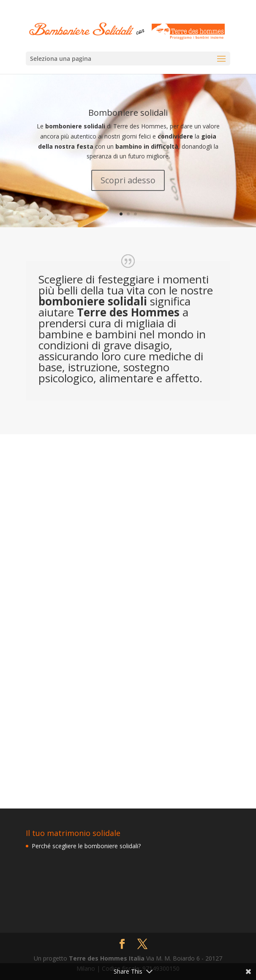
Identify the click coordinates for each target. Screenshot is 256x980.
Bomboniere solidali (128, 113)
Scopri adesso (128, 180)
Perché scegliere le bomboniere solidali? (86, 846)
